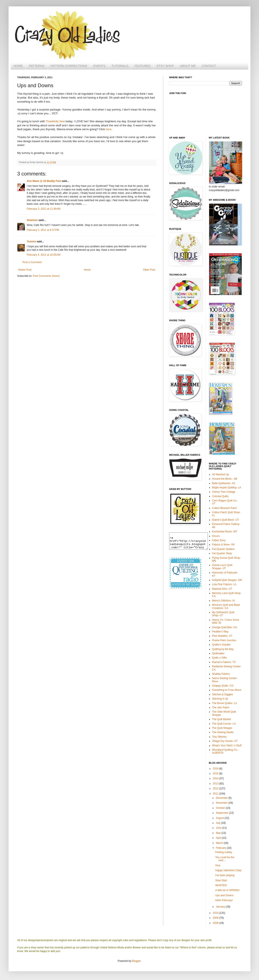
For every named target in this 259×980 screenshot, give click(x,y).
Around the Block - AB (225, 479)
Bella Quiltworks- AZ (224, 483)
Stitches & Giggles (223, 694)
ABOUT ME (188, 66)
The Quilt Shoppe (222, 728)
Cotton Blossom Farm (225, 508)
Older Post (149, 270)
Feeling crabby (224, 852)
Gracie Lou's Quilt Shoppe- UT (222, 567)
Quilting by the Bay (223, 649)
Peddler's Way (220, 632)
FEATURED (143, 66)
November (222, 803)
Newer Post (25, 270)
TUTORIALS (120, 66)
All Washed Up (221, 475)
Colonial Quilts (220, 496)
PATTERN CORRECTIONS (69, 66)
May (219, 833)
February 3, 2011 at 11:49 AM (44, 209)
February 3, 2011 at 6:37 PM (43, 230)
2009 (216, 918)
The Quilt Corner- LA (224, 724)
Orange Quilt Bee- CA (225, 627)
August (220, 818)
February (221, 848)
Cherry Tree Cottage (224, 492)
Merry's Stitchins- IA (223, 601)
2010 (216, 913)
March (220, 843)
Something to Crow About (227, 690)
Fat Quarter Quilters (223, 549)
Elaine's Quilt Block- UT (226, 520)
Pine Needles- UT (222, 636)
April (219, 838)
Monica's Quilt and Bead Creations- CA (226, 606)
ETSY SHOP (165, 66)
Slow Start (221, 880)
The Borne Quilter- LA (225, 703)
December (222, 798)
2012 (216, 788)
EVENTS (99, 66)
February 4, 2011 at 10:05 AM (44, 255)
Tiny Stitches (219, 737)
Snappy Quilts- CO (223, 686)
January (221, 907)
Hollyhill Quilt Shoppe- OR (227, 580)
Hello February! (224, 900)
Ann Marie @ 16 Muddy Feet (44, 181)
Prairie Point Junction (224, 640)
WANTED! (221, 885)
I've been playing (225, 875)
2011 (216, 794)
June (219, 828)
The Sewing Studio (223, 732)
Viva (218, 865)
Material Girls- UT (222, 589)
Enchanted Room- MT (225, 532)
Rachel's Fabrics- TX (224, 662)
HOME (18, 66)
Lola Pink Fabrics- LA (224, 584)
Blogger (136, 961)
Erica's (216, 536)
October (221, 808)
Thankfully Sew (55, 121)
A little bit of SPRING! (227, 890)
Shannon (32, 220)
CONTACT (209, 66)
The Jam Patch (221, 707)
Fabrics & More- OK (223, 545)
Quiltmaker (218, 653)
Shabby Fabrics (221, 674)
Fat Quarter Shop (222, 553)
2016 (216, 769)
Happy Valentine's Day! (228, 870)
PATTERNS (37, 66)
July (218, 823)
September (222, 813)
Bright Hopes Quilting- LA (227, 488)
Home (87, 270)
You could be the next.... (225, 859)
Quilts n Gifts (220, 658)
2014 (216, 778)
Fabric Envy (219, 540)
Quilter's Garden (221, 645)
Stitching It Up (220, 699)
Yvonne (31, 242)
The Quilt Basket (222, 719)
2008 (216, 923)
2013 (216, 784)
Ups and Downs (224, 895)
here (109, 129)
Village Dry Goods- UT (225, 741)
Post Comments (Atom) (46, 276)
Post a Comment (32, 262)
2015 (216, 774)
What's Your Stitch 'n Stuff (227, 746)
